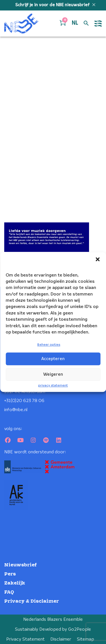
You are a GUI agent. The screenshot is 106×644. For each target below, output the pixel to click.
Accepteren (53, 359)
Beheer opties (49, 345)
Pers (10, 574)
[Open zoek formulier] (86, 24)
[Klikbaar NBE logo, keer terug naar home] (21, 24)
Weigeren (53, 375)
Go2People (80, 629)
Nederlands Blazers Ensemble (53, 619)
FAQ (9, 592)
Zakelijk (15, 583)
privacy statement (53, 385)
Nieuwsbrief (20, 565)
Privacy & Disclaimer (32, 601)
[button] (98, 259)
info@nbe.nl (16, 410)
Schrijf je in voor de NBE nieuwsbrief (53, 5)
